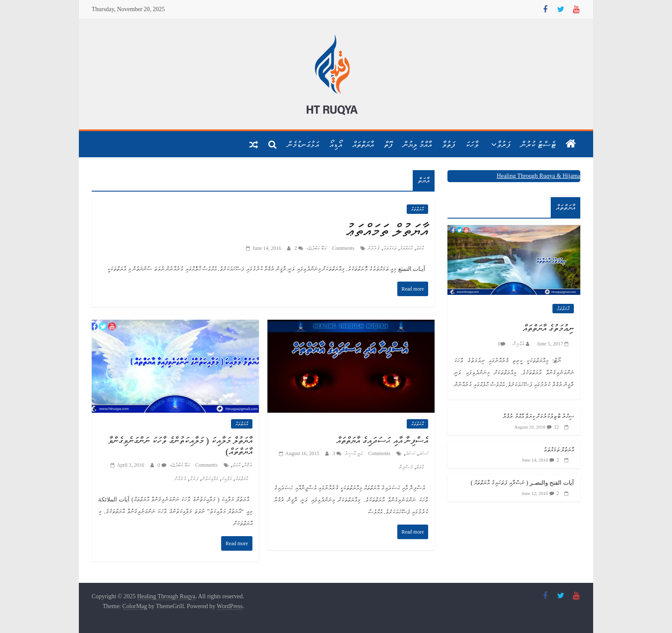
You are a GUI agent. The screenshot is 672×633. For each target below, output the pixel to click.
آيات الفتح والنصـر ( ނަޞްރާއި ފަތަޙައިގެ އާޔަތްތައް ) (522, 483)
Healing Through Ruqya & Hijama (538, 176)
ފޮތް (388, 144)
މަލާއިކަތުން (210, 479)
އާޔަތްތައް (363, 144)
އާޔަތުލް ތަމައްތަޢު (387, 230)
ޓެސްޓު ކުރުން (538, 144)
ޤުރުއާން (180, 479)
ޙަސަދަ (410, 453)
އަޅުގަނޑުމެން (303, 144)
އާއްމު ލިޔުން (417, 144)
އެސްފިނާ (406, 467)
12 (556, 427)
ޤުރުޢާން (374, 248)
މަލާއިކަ (227, 479)
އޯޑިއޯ (336, 144)
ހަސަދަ (423, 453)
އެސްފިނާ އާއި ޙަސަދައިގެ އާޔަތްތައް (382, 440)
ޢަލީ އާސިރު (353, 453)
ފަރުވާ (504, 144)
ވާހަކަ (472, 144)
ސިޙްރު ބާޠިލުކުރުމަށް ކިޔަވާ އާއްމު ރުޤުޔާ (538, 416)
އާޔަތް (420, 248)
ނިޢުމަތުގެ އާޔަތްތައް (549, 328)
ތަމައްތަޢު (390, 248)
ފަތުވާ (448, 144)
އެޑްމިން (518, 344)
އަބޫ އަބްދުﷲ (316, 248)
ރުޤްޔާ (248, 465)
